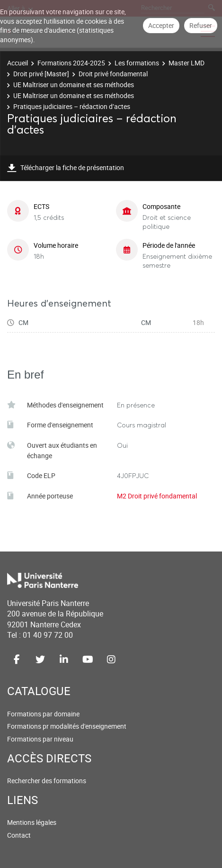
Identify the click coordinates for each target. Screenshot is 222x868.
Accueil (18, 63)
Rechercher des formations (47, 781)
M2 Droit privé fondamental (157, 496)
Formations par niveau (40, 739)
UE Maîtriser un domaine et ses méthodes (74, 85)
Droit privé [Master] (41, 74)
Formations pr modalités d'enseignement (67, 726)
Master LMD (186, 63)
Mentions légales (32, 822)
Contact (19, 835)
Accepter (161, 25)
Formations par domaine (43, 714)
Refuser (201, 25)
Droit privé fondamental (113, 74)
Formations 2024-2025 (71, 63)
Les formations (137, 63)
